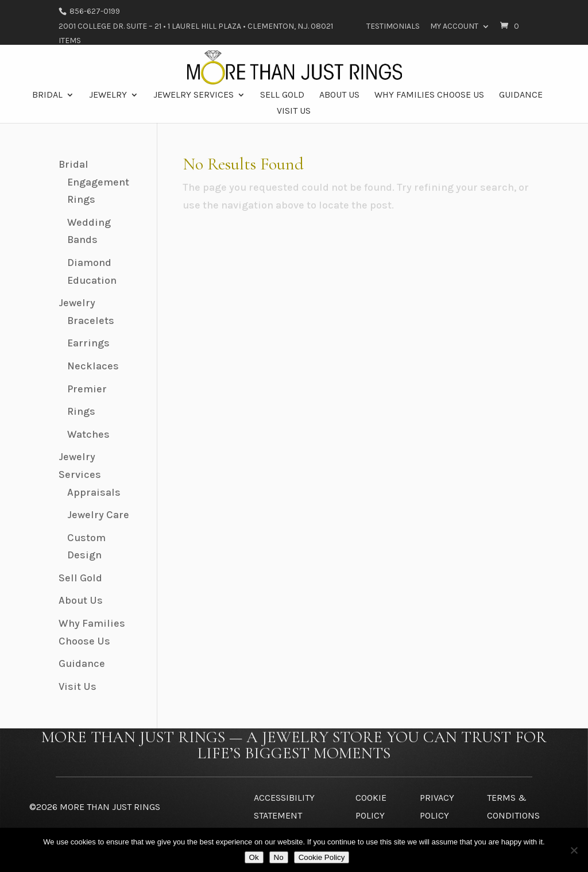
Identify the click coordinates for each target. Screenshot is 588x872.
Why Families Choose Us (429, 95)
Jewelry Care (98, 515)
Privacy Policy (437, 807)
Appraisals (94, 492)
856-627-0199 (94, 11)
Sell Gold (282, 95)
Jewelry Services (194, 95)
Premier (87, 389)
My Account (454, 27)
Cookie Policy (371, 807)
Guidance (521, 95)
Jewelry (108, 95)
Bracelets (91, 321)
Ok (254, 857)
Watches (88, 434)
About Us (339, 95)
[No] (574, 850)
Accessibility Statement (284, 807)
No (279, 857)
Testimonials (393, 27)
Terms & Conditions (513, 807)
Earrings (88, 343)
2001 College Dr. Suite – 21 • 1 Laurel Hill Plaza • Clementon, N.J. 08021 (196, 27)
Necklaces (93, 366)
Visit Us (294, 111)
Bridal (47, 95)
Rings (81, 411)
